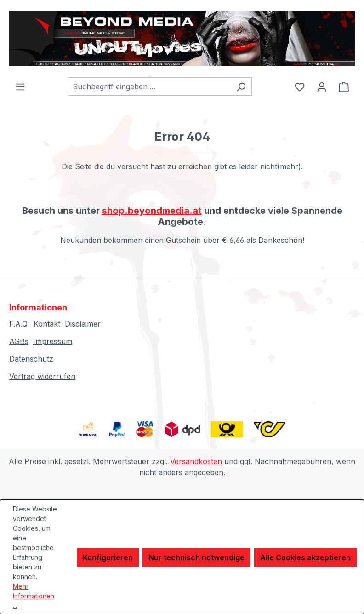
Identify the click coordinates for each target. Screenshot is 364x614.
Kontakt (47, 324)
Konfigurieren (108, 557)
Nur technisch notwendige (196, 557)
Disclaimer (83, 324)
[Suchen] (241, 86)
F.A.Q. (19, 324)
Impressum (53, 341)
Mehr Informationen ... (34, 596)
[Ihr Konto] (322, 86)
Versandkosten (196, 461)
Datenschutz (31, 359)
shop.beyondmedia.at (152, 211)
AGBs (19, 341)
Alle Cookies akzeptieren (305, 557)
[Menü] (20, 86)
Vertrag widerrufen (42, 376)
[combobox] (149, 86)
